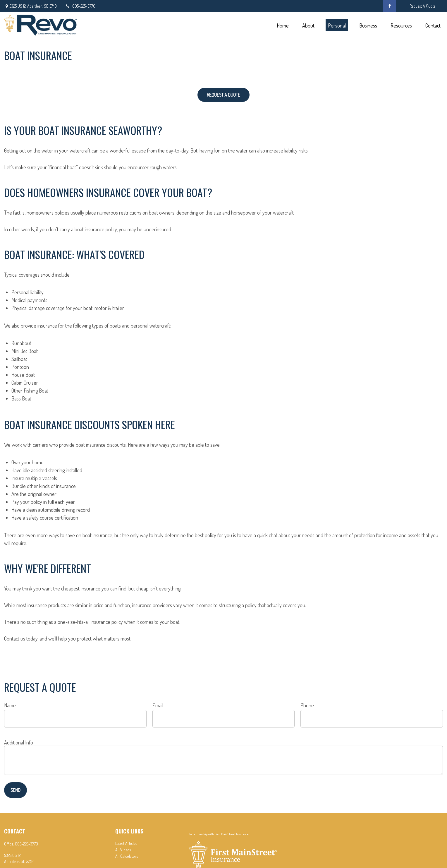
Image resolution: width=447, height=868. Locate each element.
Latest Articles (126, 843)
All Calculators (127, 856)
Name (10, 705)
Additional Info (19, 742)
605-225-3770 (80, 6)
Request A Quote (422, 6)
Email (158, 705)
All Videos (123, 850)
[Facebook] (390, 6)
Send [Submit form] (16, 790)
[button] (283, 25)
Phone (307, 705)
